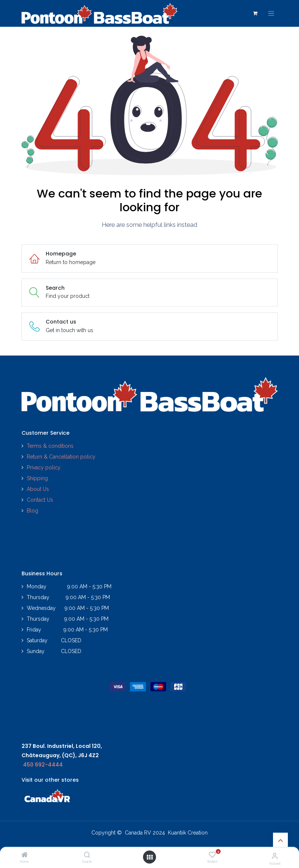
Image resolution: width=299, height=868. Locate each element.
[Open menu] (150, 857)
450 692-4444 (43, 765)
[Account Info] (275, 856)
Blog (32, 511)
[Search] (87, 855)
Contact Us (40, 500)
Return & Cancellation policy (61, 457)
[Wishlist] (212, 855)
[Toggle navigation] (271, 13)
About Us (38, 489)
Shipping (37, 478)
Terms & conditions (50, 446)
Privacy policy (44, 467)
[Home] (25, 855)
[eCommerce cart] (255, 13)
